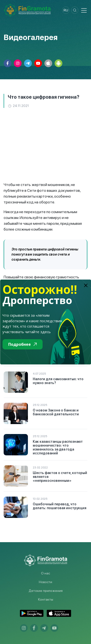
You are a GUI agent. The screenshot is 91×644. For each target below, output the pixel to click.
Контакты (46, 599)
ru (66, 10)
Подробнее (22, 344)
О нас (45, 573)
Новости (45, 582)
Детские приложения (46, 591)
